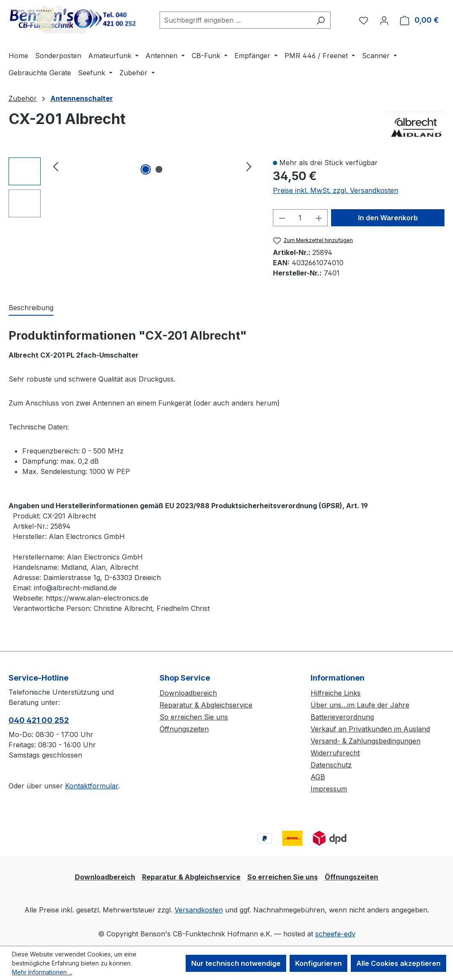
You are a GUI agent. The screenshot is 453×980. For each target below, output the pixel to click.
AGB (318, 777)
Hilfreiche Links (336, 693)
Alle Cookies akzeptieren (398, 963)
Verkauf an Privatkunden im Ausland (370, 729)
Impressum (329, 789)
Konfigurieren (318, 963)
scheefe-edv (335, 934)
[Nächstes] (249, 166)
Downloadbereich (188, 693)
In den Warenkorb (388, 218)
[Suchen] (321, 20)
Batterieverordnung (342, 717)
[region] (132, 187)
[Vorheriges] (56, 166)
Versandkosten (199, 910)
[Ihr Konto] (384, 20)
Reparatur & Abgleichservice (206, 705)
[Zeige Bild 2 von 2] (159, 169)
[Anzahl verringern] (282, 218)
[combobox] (235, 20)
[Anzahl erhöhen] (319, 218)
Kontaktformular (92, 786)
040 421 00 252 (39, 720)
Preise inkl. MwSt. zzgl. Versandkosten (336, 190)
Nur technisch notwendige (236, 963)
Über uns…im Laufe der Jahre (360, 705)
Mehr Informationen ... (42, 972)
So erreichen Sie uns (194, 717)
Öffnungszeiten (184, 729)
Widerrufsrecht (335, 753)
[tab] (31, 308)
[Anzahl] (300, 218)
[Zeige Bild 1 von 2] (146, 169)
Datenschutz (331, 765)
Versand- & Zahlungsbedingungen (366, 741)
